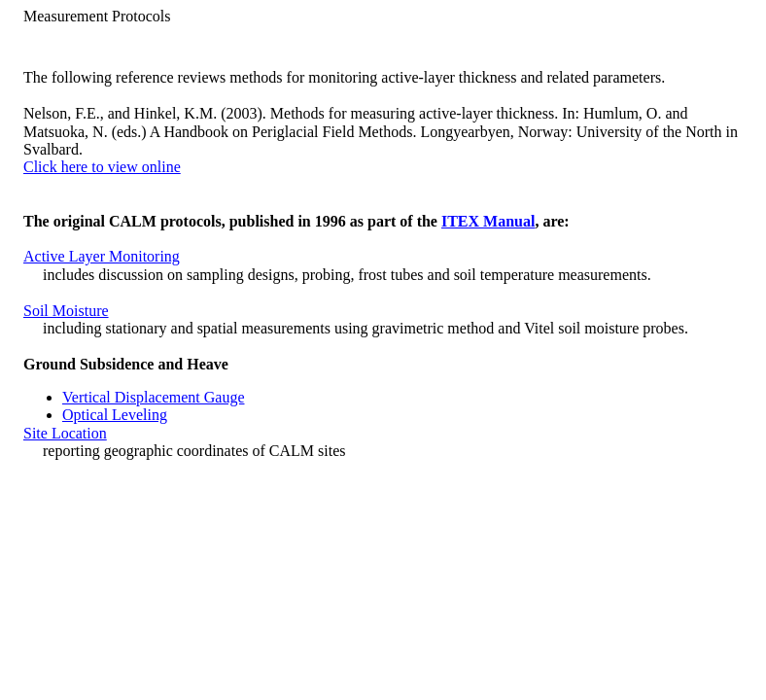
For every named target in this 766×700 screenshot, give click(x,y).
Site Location (65, 433)
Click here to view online (102, 167)
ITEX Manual (488, 221)
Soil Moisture (66, 311)
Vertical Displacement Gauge (153, 397)
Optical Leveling (115, 415)
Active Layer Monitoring (102, 256)
